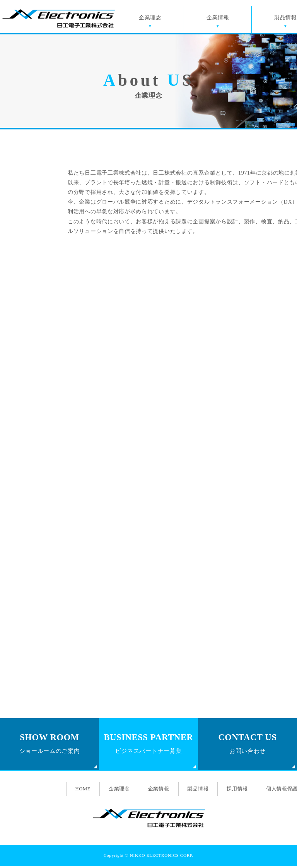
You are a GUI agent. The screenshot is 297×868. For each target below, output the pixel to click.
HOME (80, 790)
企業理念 (152, 20)
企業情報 (219, 20)
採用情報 (238, 790)
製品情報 (198, 790)
